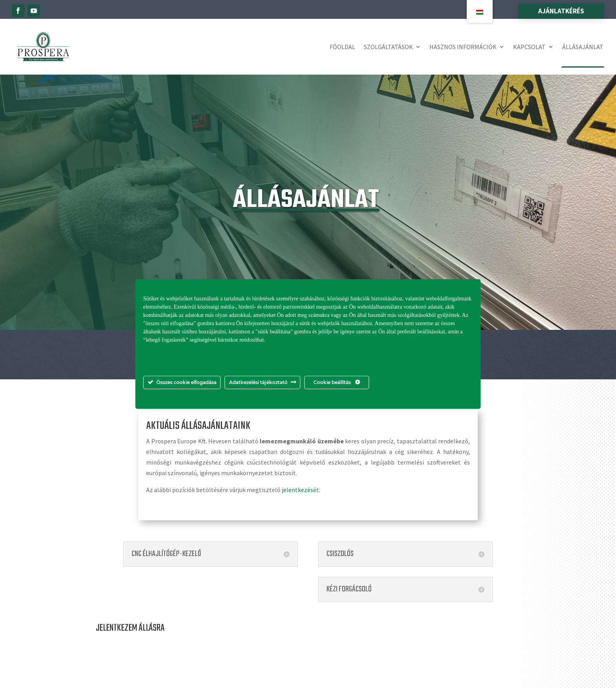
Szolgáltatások (388, 47)
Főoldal (342, 47)
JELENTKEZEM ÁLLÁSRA (130, 628)
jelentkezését (300, 490)
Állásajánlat (583, 47)
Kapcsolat (529, 47)
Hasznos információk (463, 47)
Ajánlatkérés (561, 11)
